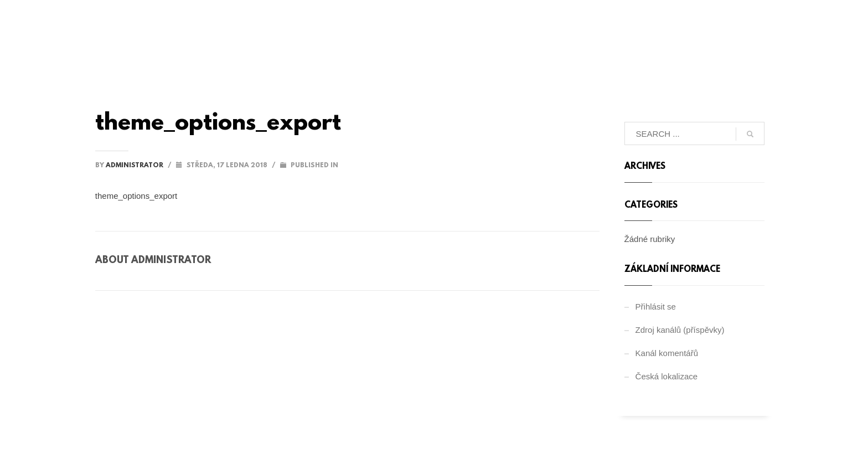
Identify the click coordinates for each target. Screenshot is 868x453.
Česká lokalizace (667, 376)
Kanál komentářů (667, 353)
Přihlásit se (656, 307)
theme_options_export (136, 196)
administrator (135, 166)
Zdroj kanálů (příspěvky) (680, 330)
